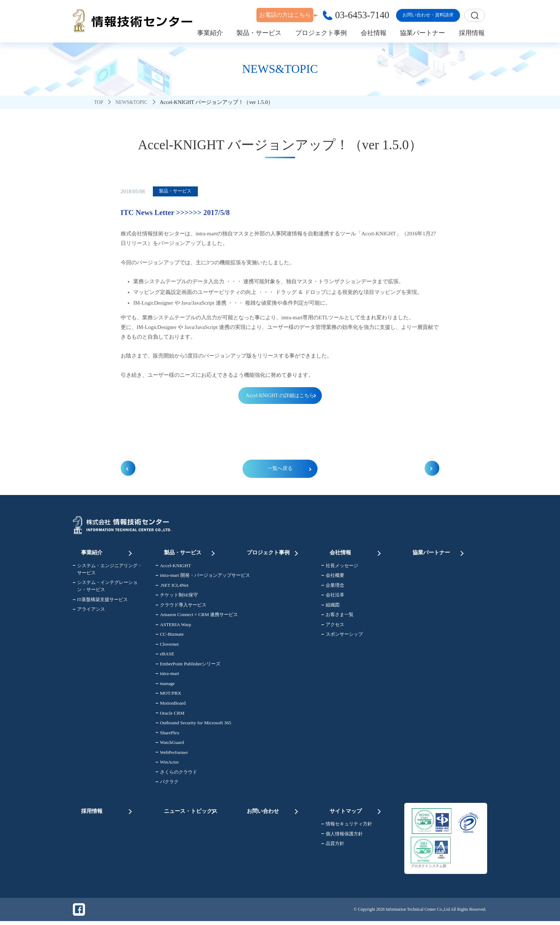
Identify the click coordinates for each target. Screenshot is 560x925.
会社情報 (356, 553)
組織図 (331, 608)
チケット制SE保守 (177, 598)
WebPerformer (172, 755)
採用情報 (107, 810)
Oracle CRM (170, 716)
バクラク (167, 784)
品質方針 (333, 845)
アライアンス (89, 612)
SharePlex (167, 735)
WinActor (167, 765)
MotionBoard (171, 706)
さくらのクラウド (176, 774)
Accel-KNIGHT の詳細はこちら (280, 396)
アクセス (333, 627)
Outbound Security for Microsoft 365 (193, 726)
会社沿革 (333, 598)
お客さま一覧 (337, 617)
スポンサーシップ (342, 637)
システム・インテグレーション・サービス (105, 589)
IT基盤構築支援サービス (101, 602)
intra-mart (167, 676)
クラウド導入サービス (181, 608)
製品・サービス (190, 553)
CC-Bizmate (170, 637)
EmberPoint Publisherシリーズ (188, 667)
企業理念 (333, 588)
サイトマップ (356, 810)
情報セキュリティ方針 (347, 826)
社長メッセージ (340, 568)
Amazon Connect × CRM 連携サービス (193, 617)
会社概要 (333, 578)
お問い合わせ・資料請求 (428, 15)
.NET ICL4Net (172, 588)
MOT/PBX (168, 696)
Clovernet (167, 647)
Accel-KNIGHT (173, 568)
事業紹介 (107, 553)
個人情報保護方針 (342, 835)
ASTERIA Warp (173, 627)
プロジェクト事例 (273, 553)
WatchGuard (170, 745)
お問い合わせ (273, 810)
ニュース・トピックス (190, 810)
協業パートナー (439, 553)
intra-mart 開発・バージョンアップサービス (193, 578)
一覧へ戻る (280, 470)
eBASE (165, 657)
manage (165, 686)
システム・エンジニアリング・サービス (107, 572)
